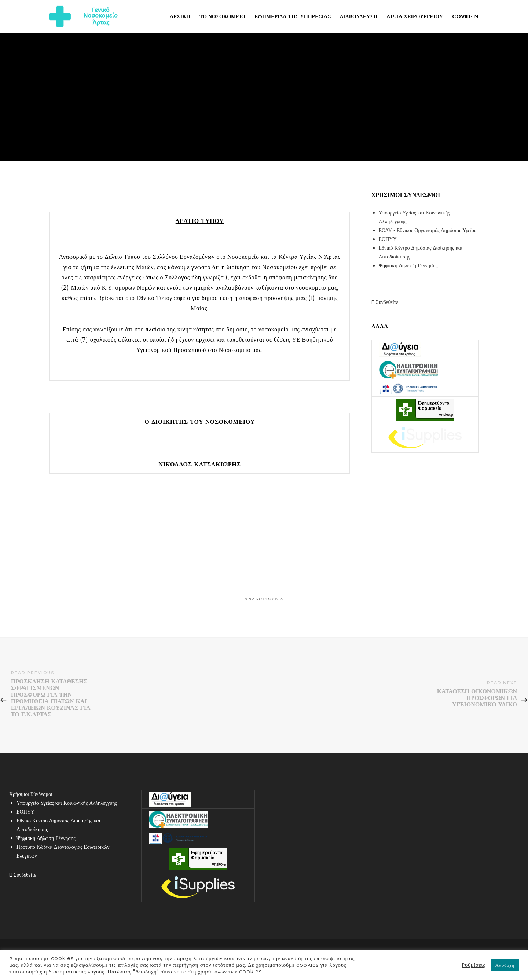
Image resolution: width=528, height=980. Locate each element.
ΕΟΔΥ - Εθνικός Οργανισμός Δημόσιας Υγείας (428, 230)
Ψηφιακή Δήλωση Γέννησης (408, 265)
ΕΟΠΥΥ (388, 239)
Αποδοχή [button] (505, 965)
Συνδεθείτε (385, 302)
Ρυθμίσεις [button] (473, 965)
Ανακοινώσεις (264, 599)
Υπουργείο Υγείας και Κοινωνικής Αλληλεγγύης (67, 803)
